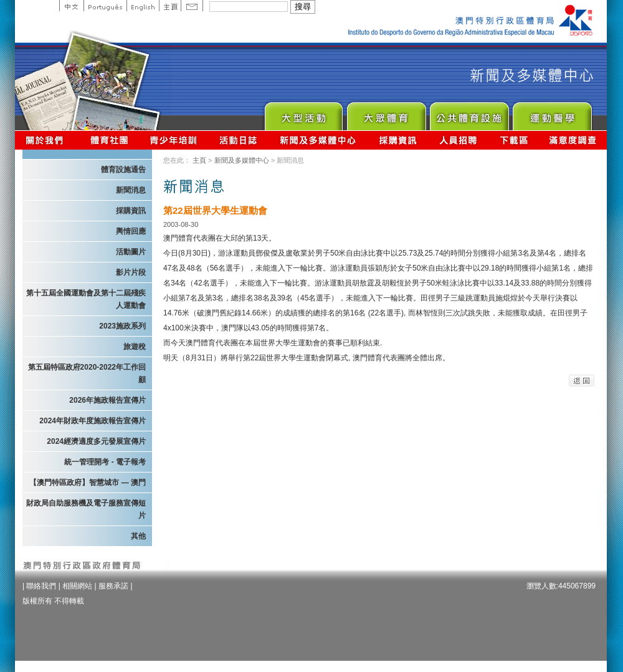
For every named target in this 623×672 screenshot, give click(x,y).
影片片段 (131, 272)
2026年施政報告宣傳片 (107, 400)
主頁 (170, 6)
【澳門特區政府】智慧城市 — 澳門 (88, 482)
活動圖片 (131, 252)
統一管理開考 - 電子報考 (105, 462)
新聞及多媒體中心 (318, 140)
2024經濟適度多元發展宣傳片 (96, 441)
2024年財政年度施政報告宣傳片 (93, 421)
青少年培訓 (174, 140)
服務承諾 (113, 586)
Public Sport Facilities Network (469, 113)
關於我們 (47, 140)
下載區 (514, 140)
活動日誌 (239, 140)
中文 (71, 6)
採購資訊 (398, 140)
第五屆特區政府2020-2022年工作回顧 (87, 373)
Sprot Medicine (552, 113)
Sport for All (386, 113)
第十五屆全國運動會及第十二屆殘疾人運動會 (86, 299)
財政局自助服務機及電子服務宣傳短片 (86, 509)
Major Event (303, 113)
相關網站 (77, 586)
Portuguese (105, 6)
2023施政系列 (122, 326)
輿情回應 (131, 231)
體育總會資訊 (109, 140)
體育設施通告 (123, 170)
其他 (138, 536)
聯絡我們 (41, 586)
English (143, 6)
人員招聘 (458, 140)
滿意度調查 (573, 140)
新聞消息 (131, 190)
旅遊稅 (135, 347)
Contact (192, 6)
